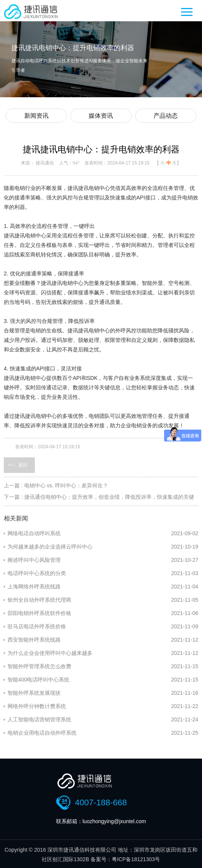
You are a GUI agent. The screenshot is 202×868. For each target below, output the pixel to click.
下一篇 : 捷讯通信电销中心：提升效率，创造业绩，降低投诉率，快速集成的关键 (99, 497)
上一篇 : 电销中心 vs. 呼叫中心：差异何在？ (56, 485)
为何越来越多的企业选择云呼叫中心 (50, 547)
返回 (23, 465)
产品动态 (166, 116)
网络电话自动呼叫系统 (34, 533)
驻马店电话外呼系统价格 (37, 626)
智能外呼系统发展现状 (34, 693)
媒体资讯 (101, 116)
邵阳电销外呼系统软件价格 (39, 613)
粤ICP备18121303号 (136, 859)
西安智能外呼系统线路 (34, 640)
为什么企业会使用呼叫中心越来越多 (50, 653)
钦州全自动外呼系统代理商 (39, 600)
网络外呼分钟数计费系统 (37, 706)
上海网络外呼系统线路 (34, 587)
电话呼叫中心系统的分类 (37, 573)
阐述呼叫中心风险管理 (34, 560)
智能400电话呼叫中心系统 (38, 680)
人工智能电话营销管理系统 (39, 719)
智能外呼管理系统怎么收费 (39, 666)
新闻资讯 (36, 116)
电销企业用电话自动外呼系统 (42, 733)
